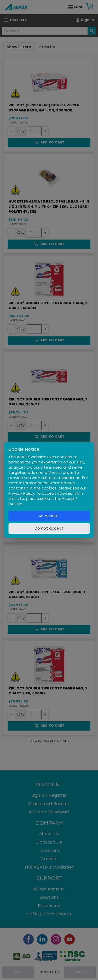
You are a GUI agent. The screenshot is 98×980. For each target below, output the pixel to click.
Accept (49, 516)
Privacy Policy (21, 494)
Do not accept (49, 528)
